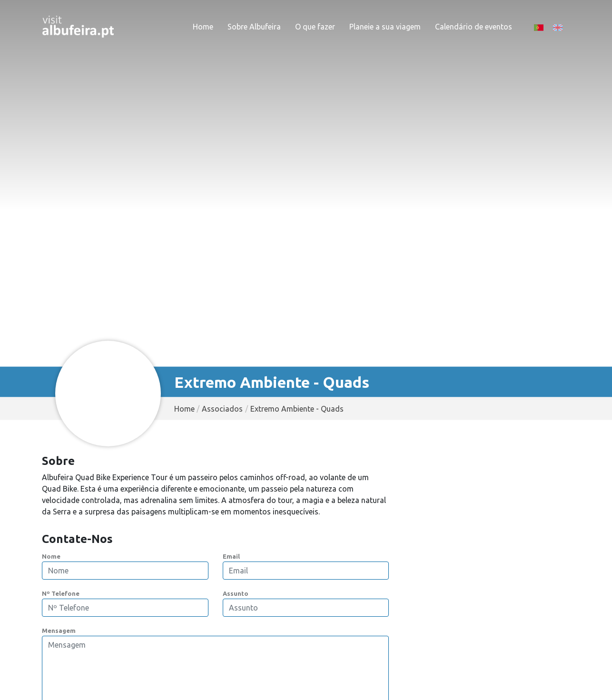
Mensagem (59, 631)
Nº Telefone (61, 593)
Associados (222, 409)
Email (231, 556)
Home (203, 27)
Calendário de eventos (474, 27)
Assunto (236, 593)
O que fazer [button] (315, 27)
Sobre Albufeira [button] (254, 27)
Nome (51, 556)
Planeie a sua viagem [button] (385, 27)
